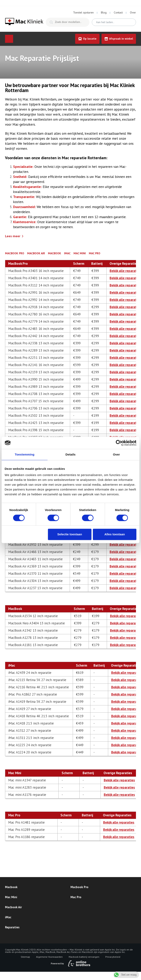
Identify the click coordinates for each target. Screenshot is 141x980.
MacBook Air (36, 253)
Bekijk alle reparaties (125, 271)
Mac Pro (95, 253)
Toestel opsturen (83, 12)
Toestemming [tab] (25, 454)
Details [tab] (70, 454)
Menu (9, 39)
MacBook (54, 253)
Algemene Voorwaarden (49, 957)
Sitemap (25, 957)
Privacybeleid (113, 957)
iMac (67, 253)
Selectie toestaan (70, 534)
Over (133, 12)
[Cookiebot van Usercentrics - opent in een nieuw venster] (119, 443)
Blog (104, 12)
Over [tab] (117, 454)
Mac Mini (80, 253)
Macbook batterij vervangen (84, 957)
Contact (118, 12)
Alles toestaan (115, 534)
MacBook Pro (15, 253)
